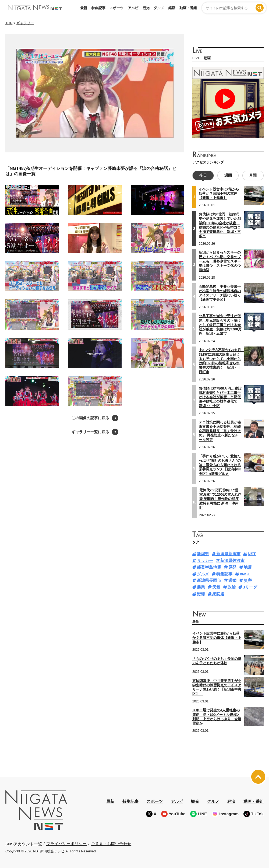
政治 (232, 587)
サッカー (205, 560)
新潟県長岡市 (209, 580)
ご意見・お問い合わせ (111, 844)
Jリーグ (250, 587)
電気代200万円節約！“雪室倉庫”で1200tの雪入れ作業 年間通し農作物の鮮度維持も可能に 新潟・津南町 (220, 499)
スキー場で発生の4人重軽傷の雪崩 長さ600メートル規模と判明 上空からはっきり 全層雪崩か (217, 717)
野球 (201, 594)
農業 (201, 587)
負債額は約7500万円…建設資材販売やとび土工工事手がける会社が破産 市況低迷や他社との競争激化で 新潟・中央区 (220, 397)
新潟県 (203, 554)
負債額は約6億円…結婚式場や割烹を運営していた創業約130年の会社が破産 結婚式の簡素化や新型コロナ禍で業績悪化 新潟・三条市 (220, 225)
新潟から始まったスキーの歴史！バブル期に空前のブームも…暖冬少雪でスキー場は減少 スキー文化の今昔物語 (220, 261)
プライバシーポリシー (66, 844)
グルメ (159, 8)
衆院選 (218, 594)
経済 (172, 8)
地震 (248, 567)
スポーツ (116, 8)
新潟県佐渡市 (232, 560)
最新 (84, 8)
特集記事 (98, 8)
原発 (232, 567)
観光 (146, 8)
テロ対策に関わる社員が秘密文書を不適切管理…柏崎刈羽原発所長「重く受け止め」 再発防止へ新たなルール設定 (220, 431)
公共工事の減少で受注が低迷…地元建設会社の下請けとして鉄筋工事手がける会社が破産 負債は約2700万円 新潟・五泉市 (220, 325)
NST (252, 554)
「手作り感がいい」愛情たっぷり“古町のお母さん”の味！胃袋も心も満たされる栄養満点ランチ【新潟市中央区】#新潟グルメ (220, 465)
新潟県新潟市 (228, 554)
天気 (216, 587)
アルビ (133, 8)
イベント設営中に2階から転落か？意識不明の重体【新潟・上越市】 (219, 194)
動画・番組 (188, 8)
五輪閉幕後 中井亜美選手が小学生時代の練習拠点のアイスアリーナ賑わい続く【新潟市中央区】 (220, 293)
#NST (245, 574)
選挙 (232, 580)
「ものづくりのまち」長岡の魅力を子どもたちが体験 (217, 661)
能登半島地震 (209, 567)
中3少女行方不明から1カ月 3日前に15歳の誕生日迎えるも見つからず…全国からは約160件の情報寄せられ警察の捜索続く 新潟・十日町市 (222, 361)
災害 (248, 580)
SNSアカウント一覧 (24, 844)
